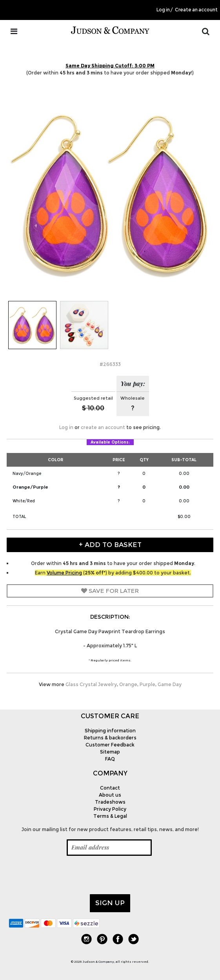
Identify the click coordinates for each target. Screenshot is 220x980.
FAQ (110, 759)
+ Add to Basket (110, 545)
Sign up (110, 903)
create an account (103, 427)
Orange (128, 684)
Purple (147, 684)
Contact (110, 788)
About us (110, 795)
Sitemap (110, 752)
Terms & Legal (110, 816)
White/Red (24, 501)
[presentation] (68, 875)
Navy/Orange (27, 474)
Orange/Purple (30, 487)
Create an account (196, 10)
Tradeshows (110, 802)
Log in (163, 10)
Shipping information (110, 731)
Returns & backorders (110, 738)
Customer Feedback (110, 745)
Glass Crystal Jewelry (91, 684)
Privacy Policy (110, 809)
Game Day (170, 684)
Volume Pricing (64, 573)
